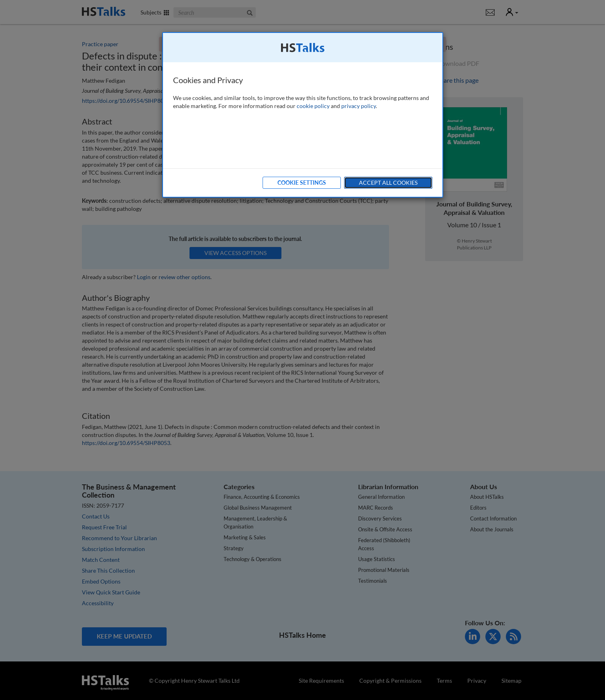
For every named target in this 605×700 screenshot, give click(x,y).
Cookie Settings (302, 183)
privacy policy (359, 106)
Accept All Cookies (388, 183)
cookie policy (313, 106)
